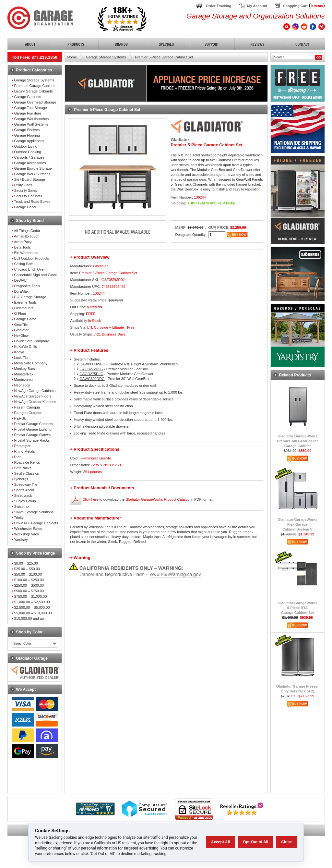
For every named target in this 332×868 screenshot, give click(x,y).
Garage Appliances (29, 141)
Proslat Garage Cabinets (33, 424)
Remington (23, 446)
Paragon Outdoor (28, 413)
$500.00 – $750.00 (29, 591)
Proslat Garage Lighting (33, 429)
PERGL (20, 418)
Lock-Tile (21, 358)
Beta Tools (22, 247)
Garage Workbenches (31, 119)
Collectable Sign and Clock (35, 275)
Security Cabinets (28, 196)
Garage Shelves (27, 130)
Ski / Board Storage (29, 179)
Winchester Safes (28, 529)
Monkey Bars (24, 369)
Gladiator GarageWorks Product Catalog (157, 499)
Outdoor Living (26, 146)
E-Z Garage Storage (30, 297)
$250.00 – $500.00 (29, 585)
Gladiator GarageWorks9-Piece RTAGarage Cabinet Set (297, 608)
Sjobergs (21, 479)
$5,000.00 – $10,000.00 (33, 613)
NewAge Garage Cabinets (35, 391)
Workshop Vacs (26, 534)
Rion (18, 457)
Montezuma (23, 380)
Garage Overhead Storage (35, 102)
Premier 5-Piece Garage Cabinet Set (164, 57)
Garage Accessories (30, 163)
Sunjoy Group (25, 501)
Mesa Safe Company (31, 363)
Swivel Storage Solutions (34, 512)
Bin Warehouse (26, 253)
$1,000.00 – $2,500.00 (32, 602)
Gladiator (21, 330)
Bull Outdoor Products (31, 258)
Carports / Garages (29, 157)
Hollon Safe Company (31, 341)
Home (72, 57)
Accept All (220, 842)
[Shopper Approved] (95, 814)
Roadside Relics (27, 462)
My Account (257, 6)
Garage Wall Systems (31, 124)
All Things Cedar (27, 231)
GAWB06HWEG (92, 364)
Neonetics (22, 385)
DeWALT (21, 280)
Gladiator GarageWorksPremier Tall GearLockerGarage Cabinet (297, 441)
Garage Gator (25, 319)
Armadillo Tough (27, 236)
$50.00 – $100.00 (28, 574)
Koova (19, 352)
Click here (91, 499)
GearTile (21, 324)
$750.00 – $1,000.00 (30, 596)
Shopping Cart (295, 6)
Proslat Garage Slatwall (33, 435)
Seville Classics (26, 473)
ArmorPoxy (23, 242)
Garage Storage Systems (34, 80)
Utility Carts (23, 185)
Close (286, 842)
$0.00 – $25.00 (26, 563)
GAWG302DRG (92, 379)
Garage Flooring (27, 135)
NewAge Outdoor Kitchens (35, 402)
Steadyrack (23, 495)
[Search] (294, 57)
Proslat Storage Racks (32, 440)
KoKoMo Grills (25, 347)
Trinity (19, 518)
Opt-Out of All (255, 842)
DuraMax (21, 291)
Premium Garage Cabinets (35, 86)
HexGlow (21, 336)
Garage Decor (25, 207)
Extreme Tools (25, 302)
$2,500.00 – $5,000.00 (32, 607)
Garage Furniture (28, 113)
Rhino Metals (24, 451)
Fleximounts (24, 308)
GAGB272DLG (91, 369)
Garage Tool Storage (30, 108)
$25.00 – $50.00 (27, 569)
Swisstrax (22, 507)
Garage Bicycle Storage (33, 168)
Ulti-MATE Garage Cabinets (36, 523)
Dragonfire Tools (27, 286)
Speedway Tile (26, 484)
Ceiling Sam (24, 264)
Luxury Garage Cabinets (33, 91)
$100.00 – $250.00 (29, 580)
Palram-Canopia (27, 407)
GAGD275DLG (91, 374)
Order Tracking (219, 6)
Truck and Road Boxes (32, 202)
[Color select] (35, 644)
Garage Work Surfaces (32, 174)
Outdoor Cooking (27, 152)
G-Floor (20, 313)
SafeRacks (23, 468)
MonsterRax (24, 374)
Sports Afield (24, 490)
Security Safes (25, 190)
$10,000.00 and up (29, 618)
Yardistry (21, 540)
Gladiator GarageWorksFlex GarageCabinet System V (297, 524)
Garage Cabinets (27, 97)
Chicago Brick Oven (30, 269)
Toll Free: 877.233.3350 (35, 57)
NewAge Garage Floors (33, 396)
